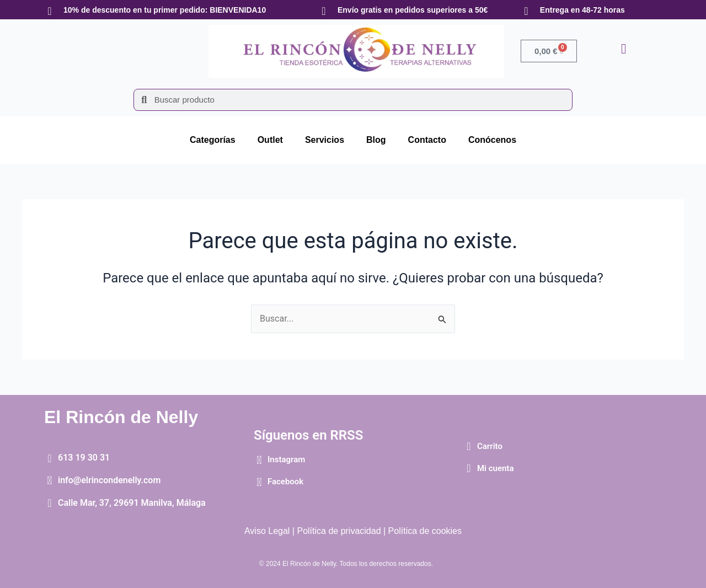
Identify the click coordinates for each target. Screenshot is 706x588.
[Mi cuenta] (469, 468)
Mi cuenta (496, 468)
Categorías (213, 140)
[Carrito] (469, 446)
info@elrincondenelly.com (109, 480)
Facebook (285, 482)
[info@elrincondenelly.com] (50, 480)
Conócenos (492, 140)
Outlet (270, 140)
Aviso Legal (267, 531)
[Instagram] (259, 460)
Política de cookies (425, 531)
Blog (376, 140)
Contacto (427, 140)
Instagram (286, 459)
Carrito (490, 446)
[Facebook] (259, 482)
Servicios (325, 140)
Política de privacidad (339, 531)
